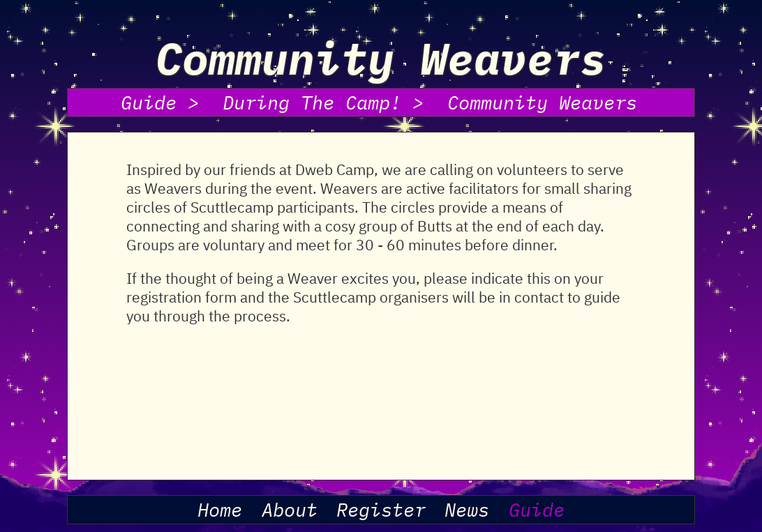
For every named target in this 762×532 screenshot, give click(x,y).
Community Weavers (542, 102)
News (467, 510)
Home (220, 510)
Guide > (160, 102)
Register (381, 510)
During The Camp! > (323, 102)
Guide (537, 510)
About (290, 510)
